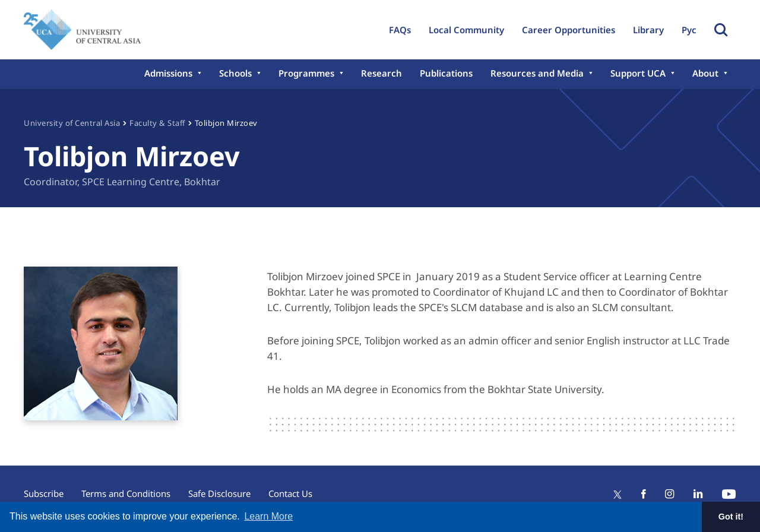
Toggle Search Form (721, 30)
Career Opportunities (569, 30)
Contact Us (290, 493)
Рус (689, 30)
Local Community (466, 30)
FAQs (400, 30)
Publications (446, 73)
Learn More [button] (268, 516)
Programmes (306, 73)
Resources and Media (537, 73)
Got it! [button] (731, 517)
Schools (235, 73)
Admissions (168, 73)
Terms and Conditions (126, 493)
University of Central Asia (72, 123)
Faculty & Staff (157, 123)
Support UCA (638, 73)
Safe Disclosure (219, 493)
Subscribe (44, 493)
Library (648, 30)
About (705, 73)
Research (381, 73)
